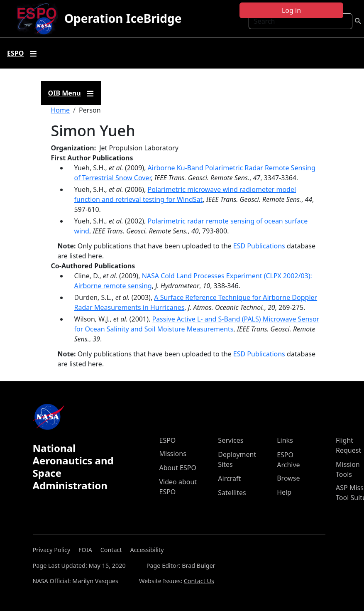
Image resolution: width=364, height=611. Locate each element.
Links (285, 440)
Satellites (232, 493)
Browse (288, 478)
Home (61, 110)
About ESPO (178, 468)
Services (231, 440)
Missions (173, 454)
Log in (291, 10)
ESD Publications (259, 246)
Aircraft (229, 478)
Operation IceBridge (123, 18)
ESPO (168, 440)
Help (284, 492)
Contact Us (199, 581)
